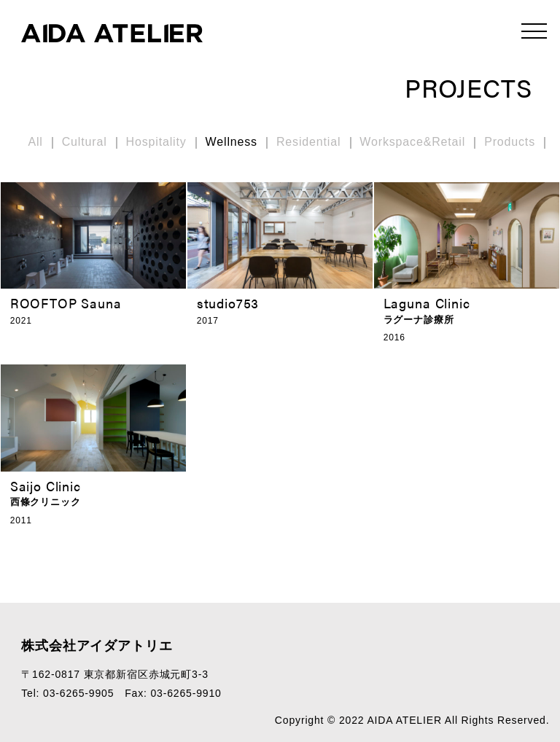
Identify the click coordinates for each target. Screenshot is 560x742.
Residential (308, 142)
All (35, 142)
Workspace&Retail (412, 142)
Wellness (232, 142)
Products (510, 142)
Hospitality (156, 142)
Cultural (85, 142)
